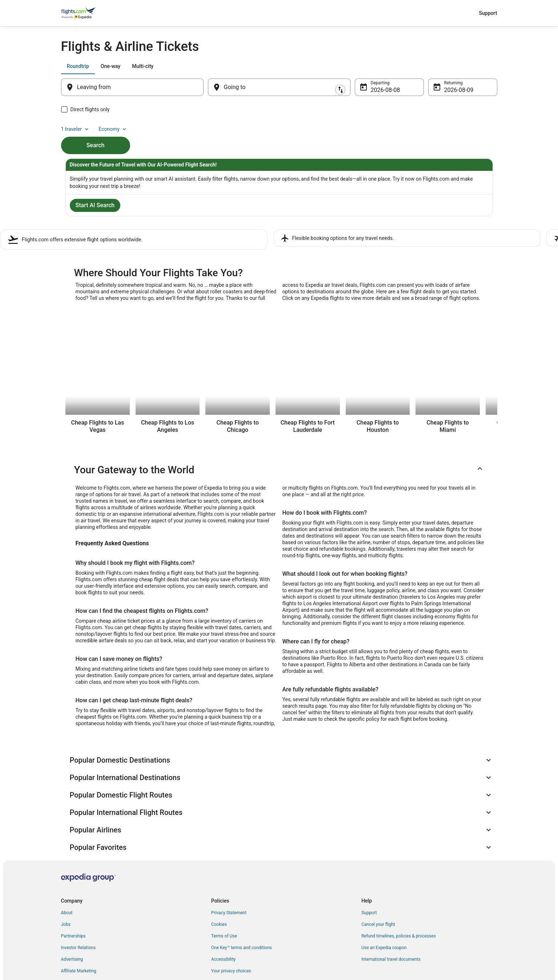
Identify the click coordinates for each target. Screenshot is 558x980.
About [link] (67, 859)
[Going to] (279, 87)
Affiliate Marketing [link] (79, 917)
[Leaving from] (132, 87)
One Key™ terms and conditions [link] (242, 894)
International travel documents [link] (391, 905)
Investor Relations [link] (79, 894)
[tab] (78, 66)
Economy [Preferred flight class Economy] (474, 66)
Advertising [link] (72, 905)
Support (488, 13)
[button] (279, 469)
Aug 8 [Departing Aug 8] (378, 90)
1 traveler (436, 66)
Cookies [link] (219, 871)
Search (96, 133)
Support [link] (369, 859)
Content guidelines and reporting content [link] (251, 929)
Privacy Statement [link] (229, 859)
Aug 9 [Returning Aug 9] (452, 90)
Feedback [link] (71, 929)
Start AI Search (95, 207)
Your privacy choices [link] (231, 917)
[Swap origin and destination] (207, 87)
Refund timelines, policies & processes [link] (399, 882)
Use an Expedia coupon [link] (384, 894)
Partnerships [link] (73, 882)
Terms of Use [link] (224, 882)
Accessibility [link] (223, 905)
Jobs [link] (66, 871)
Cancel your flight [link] (378, 871)
